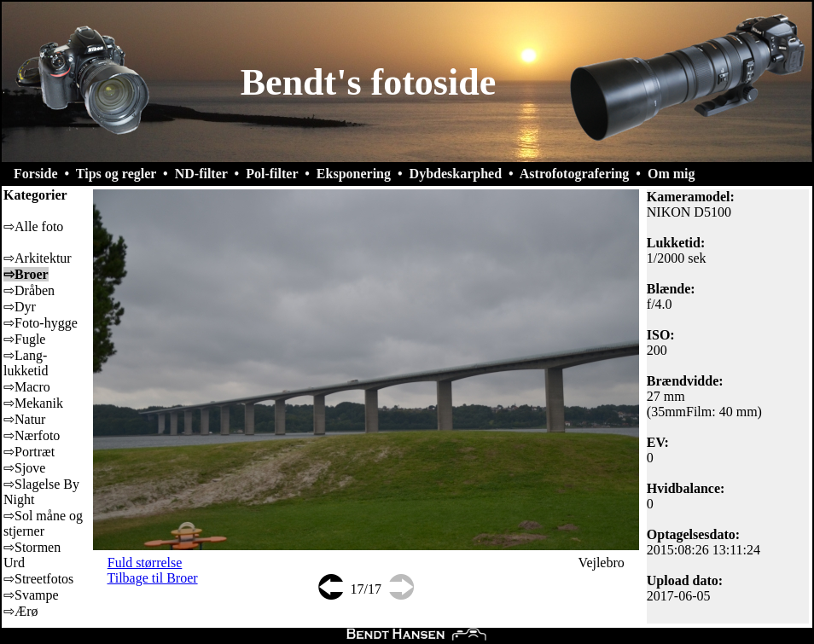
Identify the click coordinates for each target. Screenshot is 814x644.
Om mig (672, 174)
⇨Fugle (24, 339)
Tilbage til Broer (153, 578)
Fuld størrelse (145, 563)
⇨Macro (27, 387)
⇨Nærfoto (32, 435)
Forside (36, 174)
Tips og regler (116, 174)
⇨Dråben (29, 290)
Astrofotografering (575, 174)
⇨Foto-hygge (41, 323)
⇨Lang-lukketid (26, 363)
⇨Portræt (29, 452)
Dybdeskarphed (456, 174)
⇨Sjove (24, 468)
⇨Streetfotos (38, 579)
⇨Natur (24, 419)
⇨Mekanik (33, 403)
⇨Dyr (20, 307)
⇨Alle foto (33, 226)
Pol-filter (272, 174)
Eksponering (354, 174)
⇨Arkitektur (38, 258)
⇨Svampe (31, 595)
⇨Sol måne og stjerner (43, 523)
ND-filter (201, 174)
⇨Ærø (21, 611)
